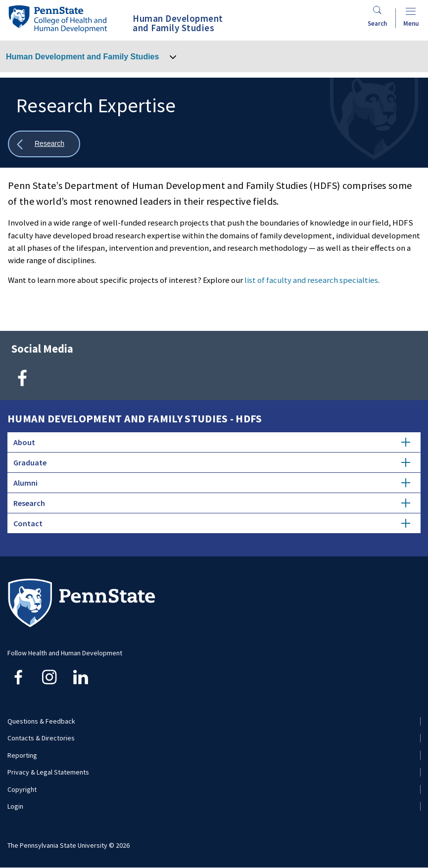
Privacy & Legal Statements (48, 772)
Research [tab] (212, 503)
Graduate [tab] (212, 462)
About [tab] (212, 442)
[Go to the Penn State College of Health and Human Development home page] (57, 19)
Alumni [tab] (212, 483)
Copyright (22, 789)
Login (15, 806)
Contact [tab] (212, 523)
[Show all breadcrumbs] (44, 144)
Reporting (22, 755)
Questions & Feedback (41, 721)
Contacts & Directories (41, 738)
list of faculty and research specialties (311, 280)
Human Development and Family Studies (82, 57)
